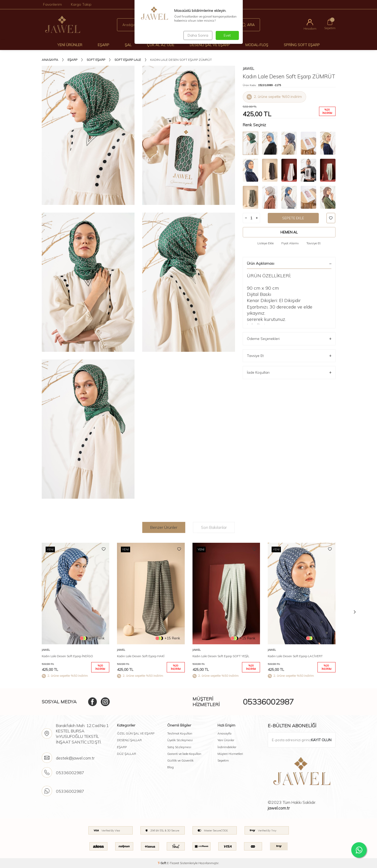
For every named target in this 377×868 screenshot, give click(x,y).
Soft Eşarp (96, 60)
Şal (128, 45)
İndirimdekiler (227, 747)
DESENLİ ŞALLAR (129, 740)
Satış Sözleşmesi (179, 747)
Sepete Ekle (293, 218)
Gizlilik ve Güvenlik (180, 760)
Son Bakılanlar (214, 527)
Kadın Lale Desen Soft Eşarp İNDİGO (67, 656)
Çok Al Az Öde (161, 45)
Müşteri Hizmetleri (230, 754)
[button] (355, 612)
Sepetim (223, 760)
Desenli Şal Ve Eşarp (210, 45)
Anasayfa (50, 60)
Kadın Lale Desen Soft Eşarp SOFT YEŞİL (221, 656)
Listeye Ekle (266, 243)
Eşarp (103, 45)
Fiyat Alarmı (290, 243)
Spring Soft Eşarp (302, 45)
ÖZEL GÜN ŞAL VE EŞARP (136, 733)
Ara (248, 24)
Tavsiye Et (313, 243)
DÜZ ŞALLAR (127, 754)
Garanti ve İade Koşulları (184, 754)
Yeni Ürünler (70, 45)
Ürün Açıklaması (289, 264)
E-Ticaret (173, 863)
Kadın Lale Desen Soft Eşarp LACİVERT (295, 656)
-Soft (162, 863)
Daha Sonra (197, 35)
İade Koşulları (289, 373)
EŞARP (122, 747)
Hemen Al (289, 232)
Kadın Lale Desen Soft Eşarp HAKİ (141, 656)
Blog (170, 767)
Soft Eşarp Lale (128, 60)
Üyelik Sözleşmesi (180, 740)
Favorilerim (52, 4)
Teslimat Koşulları (180, 733)
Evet (227, 35)
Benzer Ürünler (164, 527)
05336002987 (268, 702)
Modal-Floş (257, 45)
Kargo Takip (81, 4)
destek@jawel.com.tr (75, 758)
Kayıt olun (321, 740)
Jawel (248, 69)
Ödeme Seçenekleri (289, 339)
